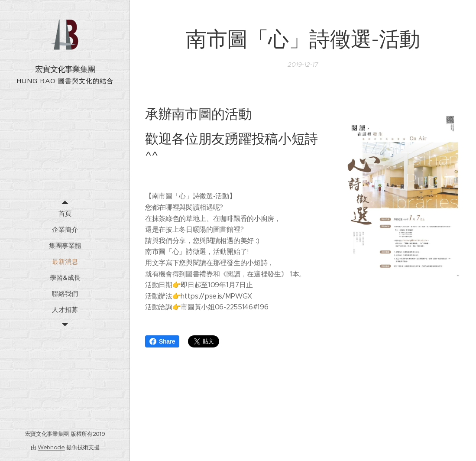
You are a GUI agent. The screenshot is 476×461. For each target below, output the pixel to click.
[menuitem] (65, 213)
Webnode (51, 447)
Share (162, 341)
